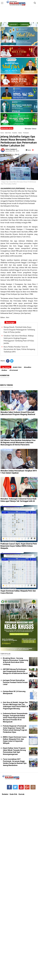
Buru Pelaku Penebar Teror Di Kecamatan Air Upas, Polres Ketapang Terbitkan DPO (19, 349)
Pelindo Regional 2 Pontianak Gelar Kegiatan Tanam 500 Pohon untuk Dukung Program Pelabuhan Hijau (15, 729)
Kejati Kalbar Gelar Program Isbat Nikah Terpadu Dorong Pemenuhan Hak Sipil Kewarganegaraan (14, 751)
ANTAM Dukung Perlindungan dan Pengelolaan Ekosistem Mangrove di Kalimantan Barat (15, 671)
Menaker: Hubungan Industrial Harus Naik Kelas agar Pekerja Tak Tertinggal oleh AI (18, 500)
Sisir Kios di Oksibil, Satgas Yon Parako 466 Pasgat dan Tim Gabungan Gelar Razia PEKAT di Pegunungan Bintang (15, 705)
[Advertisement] (19, 11)
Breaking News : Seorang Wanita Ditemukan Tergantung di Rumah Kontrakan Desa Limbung (16, 661)
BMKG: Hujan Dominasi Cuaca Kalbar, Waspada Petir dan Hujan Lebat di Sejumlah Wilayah (15, 740)
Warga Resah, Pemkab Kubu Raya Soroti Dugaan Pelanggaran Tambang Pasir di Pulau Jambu (19, 330)
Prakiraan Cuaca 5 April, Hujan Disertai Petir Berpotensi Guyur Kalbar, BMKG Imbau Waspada (19, 546)
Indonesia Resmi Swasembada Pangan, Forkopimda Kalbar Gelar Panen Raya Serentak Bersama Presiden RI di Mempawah (15, 718)
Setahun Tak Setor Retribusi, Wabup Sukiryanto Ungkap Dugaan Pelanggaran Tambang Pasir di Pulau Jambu (19, 339)
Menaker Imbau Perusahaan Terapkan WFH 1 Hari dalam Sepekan (19, 472)
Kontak (21, 794)
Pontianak (26, 133)
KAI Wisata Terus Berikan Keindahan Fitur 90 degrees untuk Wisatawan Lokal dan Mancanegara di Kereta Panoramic (18, 442)
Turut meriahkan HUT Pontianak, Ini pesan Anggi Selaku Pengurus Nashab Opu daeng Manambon (15, 762)
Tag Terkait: (6, 367)
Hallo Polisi (8, 133)
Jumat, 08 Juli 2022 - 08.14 (12, 151)
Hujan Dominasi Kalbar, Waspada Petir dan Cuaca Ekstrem (18, 592)
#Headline (28, 367)
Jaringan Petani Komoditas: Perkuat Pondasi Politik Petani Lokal (15, 682)
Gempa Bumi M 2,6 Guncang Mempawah (14, 692)
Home (2, 133)
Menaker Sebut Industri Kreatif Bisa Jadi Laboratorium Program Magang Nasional (18, 413)
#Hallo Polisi (17, 367)
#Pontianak (14, 370)
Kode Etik (13, 794)
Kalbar (20, 133)
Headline (15, 133)
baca (28, 150)
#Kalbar (4, 370)
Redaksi (5, 794)
